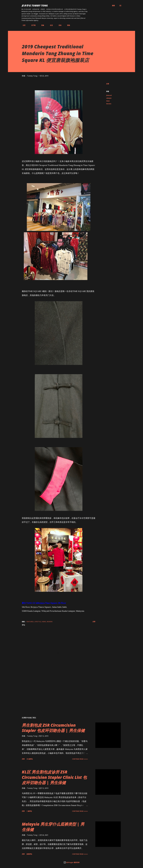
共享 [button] (108, 84)
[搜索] (113, 6)
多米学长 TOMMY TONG (35, 6)
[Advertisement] (55, 692)
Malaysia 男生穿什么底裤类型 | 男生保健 (53, 827)
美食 (42, 25)
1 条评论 (29, 811)
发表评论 (29, 854)
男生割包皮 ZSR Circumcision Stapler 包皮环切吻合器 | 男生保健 (53, 728)
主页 (23, 25)
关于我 (32, 25)
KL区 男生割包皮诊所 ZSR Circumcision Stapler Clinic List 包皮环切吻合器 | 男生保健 (54, 777)
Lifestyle (109, 98)
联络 (67, 25)
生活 (50, 25)
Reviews (109, 104)
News (108, 101)
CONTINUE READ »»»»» (80, 759)
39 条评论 (30, 759)
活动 (59, 25)
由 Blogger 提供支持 (71, 862)
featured (109, 95)
